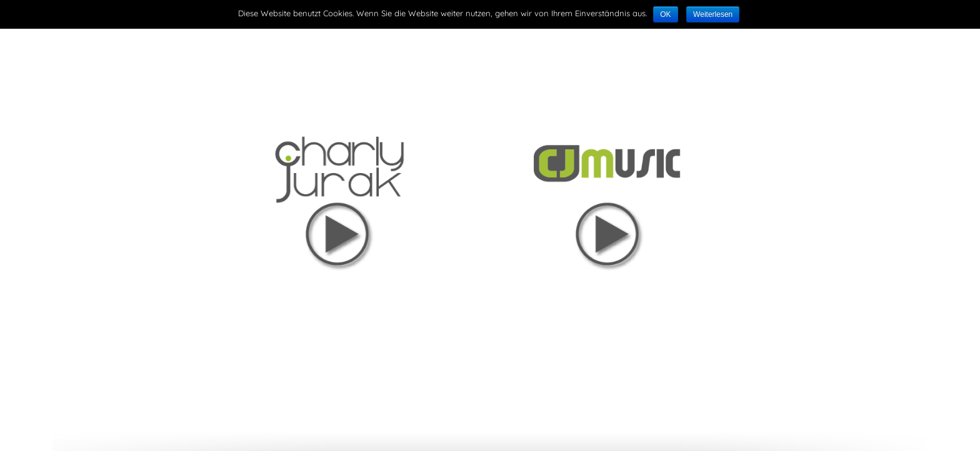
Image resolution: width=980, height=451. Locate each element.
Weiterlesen (713, 14)
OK (665, 14)
